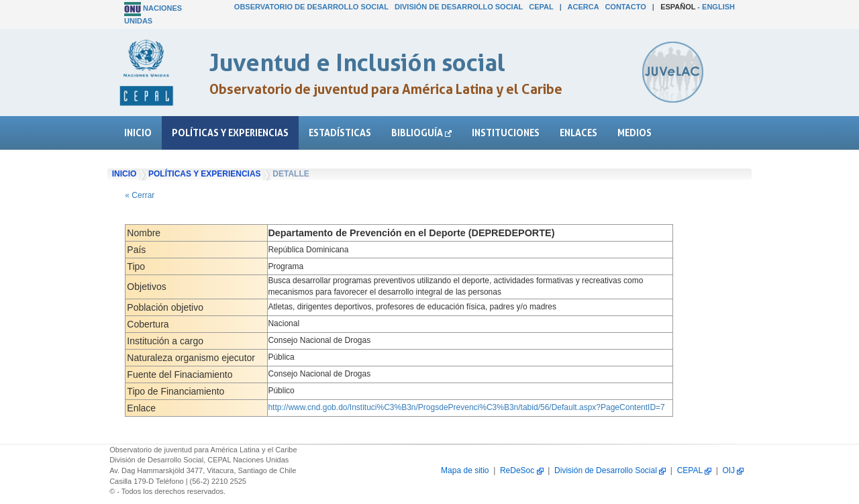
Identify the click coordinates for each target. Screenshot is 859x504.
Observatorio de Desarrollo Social (311, 7)
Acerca (584, 7)
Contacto (625, 7)
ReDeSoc (522, 470)
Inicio (138, 133)
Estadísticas (340, 133)
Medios (635, 133)
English (718, 7)
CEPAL (541, 7)
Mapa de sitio (465, 470)
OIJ (733, 470)
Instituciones (506, 133)
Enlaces (578, 133)
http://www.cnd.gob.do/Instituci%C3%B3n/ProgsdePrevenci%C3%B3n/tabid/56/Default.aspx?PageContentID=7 (466, 407)
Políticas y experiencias (230, 133)
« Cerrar (140, 195)
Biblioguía (421, 133)
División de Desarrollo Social (459, 7)
